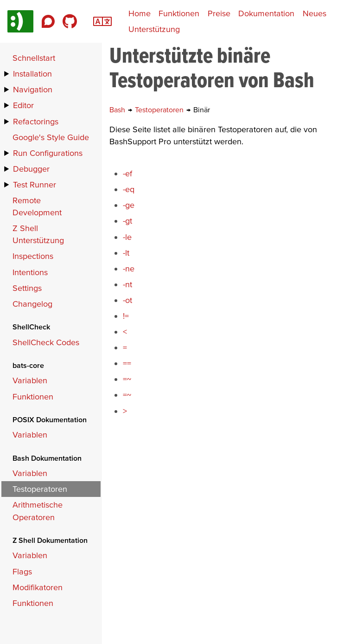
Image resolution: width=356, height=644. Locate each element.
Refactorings (36, 121)
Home (140, 13)
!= (126, 316)
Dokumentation (266, 13)
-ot (127, 300)
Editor (23, 105)
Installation (32, 74)
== (127, 363)
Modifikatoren (38, 587)
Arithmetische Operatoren (38, 511)
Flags (22, 571)
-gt (127, 221)
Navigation (33, 89)
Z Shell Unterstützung (38, 234)
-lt (126, 253)
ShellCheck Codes (46, 342)
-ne (129, 268)
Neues (315, 13)
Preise (219, 13)
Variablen (30, 380)
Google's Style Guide (51, 137)
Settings (27, 288)
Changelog (32, 304)
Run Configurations (48, 153)
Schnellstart (34, 58)
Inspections (33, 256)
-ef (127, 173)
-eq (129, 189)
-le (127, 237)
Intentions (30, 272)
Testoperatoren (160, 109)
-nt (127, 284)
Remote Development (37, 206)
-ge (129, 205)
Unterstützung (154, 29)
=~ (127, 379)
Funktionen (179, 13)
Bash (118, 109)
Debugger (31, 169)
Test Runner (35, 184)
